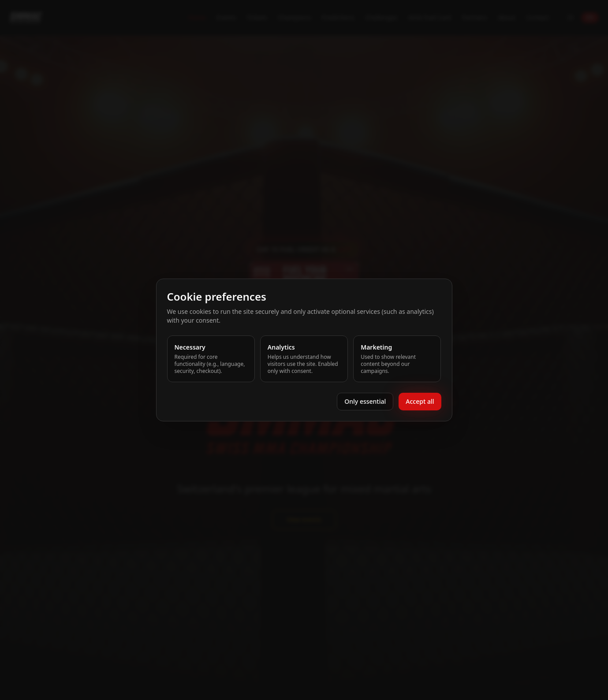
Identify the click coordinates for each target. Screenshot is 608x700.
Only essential (365, 401)
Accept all (420, 401)
